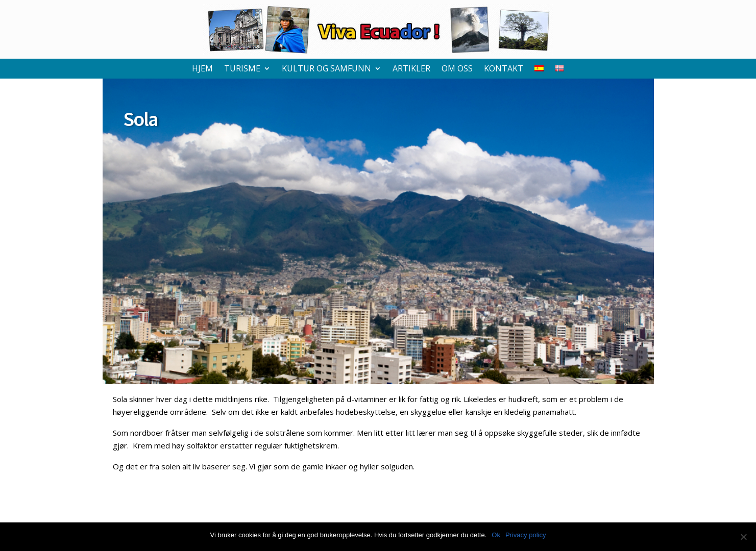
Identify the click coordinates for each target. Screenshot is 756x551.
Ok (496, 535)
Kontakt (504, 69)
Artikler (411, 69)
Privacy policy (526, 535)
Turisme (242, 69)
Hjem (202, 69)
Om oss (457, 69)
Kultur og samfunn (326, 69)
